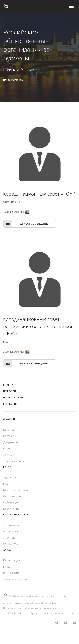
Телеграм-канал (13, 461)
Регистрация (11, 560)
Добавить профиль (16, 579)
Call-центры (11, 544)
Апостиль (9, 538)
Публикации (11, 502)
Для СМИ (9, 455)
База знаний (11, 509)
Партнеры (10, 436)
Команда (9, 430)
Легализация (12, 525)
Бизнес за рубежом (16, 490)
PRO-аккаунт (11, 573)
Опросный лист (13, 496)
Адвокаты (9, 477)
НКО (6, 484)
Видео (7, 448)
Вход (6, 566)
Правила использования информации (52, 613)
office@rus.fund (16, 613)
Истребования (13, 531)
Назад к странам (13, 80)
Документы (11, 442)
